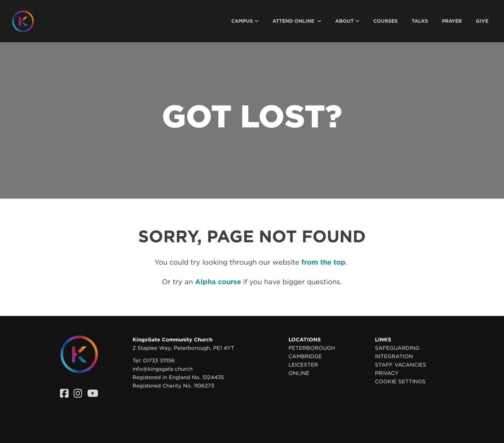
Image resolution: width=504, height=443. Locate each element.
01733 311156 (159, 361)
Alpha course (218, 282)
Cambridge (305, 356)
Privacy (387, 373)
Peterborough (312, 348)
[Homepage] (28, 21)
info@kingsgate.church (163, 369)
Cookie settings (400, 382)
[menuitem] (245, 21)
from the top (324, 262)
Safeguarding (397, 348)
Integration (394, 356)
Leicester (303, 365)
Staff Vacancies (401, 365)
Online (299, 373)
